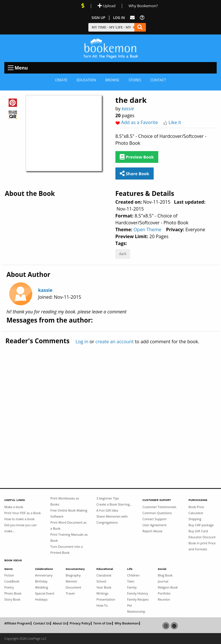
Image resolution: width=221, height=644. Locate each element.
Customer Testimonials (159, 507)
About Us (60, 623)
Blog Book (165, 575)
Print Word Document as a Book (68, 525)
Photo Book (13, 593)
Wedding (42, 587)
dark (123, 254)
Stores (135, 80)
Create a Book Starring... (114, 504)
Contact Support (155, 519)
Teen (131, 581)
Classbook (104, 575)
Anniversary (44, 575)
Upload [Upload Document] (106, 6)
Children (133, 575)
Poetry (9, 587)
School (101, 581)
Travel (70, 593)
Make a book (14, 507)
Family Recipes (138, 599)
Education (86, 80)
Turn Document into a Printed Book (66, 549)
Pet (130, 605)
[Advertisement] (110, 404)
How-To (102, 605)
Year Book (104, 587)
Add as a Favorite (140, 122)
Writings (102, 593)
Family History (138, 593)
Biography (73, 575)
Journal (163, 581)
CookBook (12, 581)
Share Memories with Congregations (112, 519)
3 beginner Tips (108, 498)
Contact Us (41, 623)
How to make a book (19, 519)
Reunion (164, 599)
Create (61, 80)
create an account (115, 342)
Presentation (106, 599)
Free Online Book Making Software (69, 513)
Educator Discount (202, 537)
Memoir (71, 581)
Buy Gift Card (198, 531)
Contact (158, 80)
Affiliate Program (17, 623)
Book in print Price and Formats (202, 546)
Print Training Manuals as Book (69, 537)
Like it (175, 122)
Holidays (41, 599)
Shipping (195, 519)
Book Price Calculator (196, 510)
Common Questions (157, 513)
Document (73, 587)
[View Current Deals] (83, 6)
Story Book (12, 599)
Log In (119, 18)
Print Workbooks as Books (65, 501)
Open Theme (147, 230)
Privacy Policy (80, 623)
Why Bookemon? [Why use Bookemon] (143, 6)
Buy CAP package (201, 525)
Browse (112, 80)
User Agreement (155, 525)
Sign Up (98, 18)
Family (132, 587)
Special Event (45, 593)
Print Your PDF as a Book (23, 513)
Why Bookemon (127, 623)
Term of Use (102, 623)
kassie (128, 109)
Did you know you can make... (20, 528)
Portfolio (164, 593)
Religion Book (168, 587)
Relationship (136, 611)
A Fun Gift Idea (107, 510)
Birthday (41, 581)
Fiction (9, 575)
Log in (82, 342)
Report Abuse (152, 531)
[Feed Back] (132, 18)
